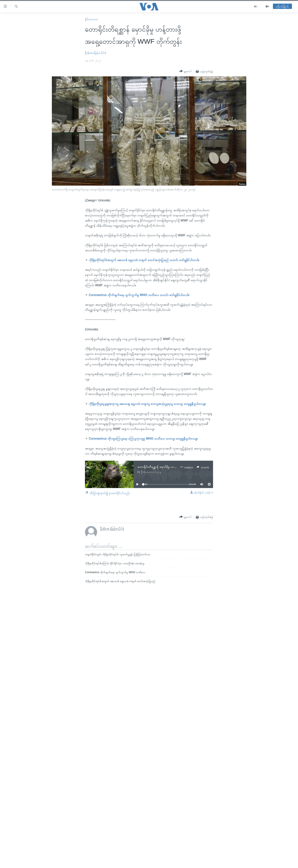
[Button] (185, 71)
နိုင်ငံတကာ (91, 19)
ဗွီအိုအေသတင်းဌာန (151, 472)
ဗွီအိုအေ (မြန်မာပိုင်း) (95, 53)
